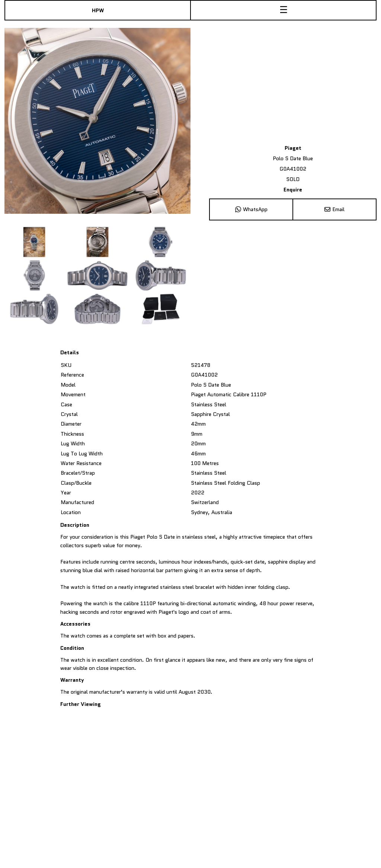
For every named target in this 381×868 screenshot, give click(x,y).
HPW (98, 10)
